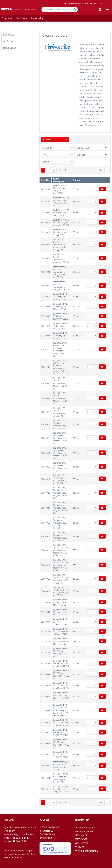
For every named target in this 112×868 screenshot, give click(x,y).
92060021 (45, 438)
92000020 (45, 565)
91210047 (45, 732)
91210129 (45, 641)
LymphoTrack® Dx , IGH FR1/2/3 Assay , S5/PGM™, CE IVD (61, 723)
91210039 (45, 744)
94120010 (45, 232)
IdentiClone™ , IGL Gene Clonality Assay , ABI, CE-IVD (61, 789)
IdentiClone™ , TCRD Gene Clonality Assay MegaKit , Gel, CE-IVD (61, 453)
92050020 (45, 508)
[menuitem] (85, 2)
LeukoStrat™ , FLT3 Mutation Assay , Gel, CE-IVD (61, 232)
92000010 (45, 591)
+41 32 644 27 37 (17, 841)
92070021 (45, 412)
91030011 (45, 789)
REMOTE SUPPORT (84, 831)
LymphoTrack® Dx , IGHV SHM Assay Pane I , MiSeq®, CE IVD (61, 697)
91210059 (45, 710)
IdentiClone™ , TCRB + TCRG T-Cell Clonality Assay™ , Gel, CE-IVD (61, 591)
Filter (47, 140)
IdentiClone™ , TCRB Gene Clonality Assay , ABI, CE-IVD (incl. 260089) (60, 523)
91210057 (45, 723)
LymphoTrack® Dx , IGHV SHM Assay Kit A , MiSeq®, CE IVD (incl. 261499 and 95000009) (61, 710)
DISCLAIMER (81, 835)
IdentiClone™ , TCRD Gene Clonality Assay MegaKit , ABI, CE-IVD (61, 438)
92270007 (45, 316)
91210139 (45, 632)
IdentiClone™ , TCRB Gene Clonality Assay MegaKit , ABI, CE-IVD (61, 493)
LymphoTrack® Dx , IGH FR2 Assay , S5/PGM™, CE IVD (61, 755)
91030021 (45, 766)
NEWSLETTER (81, 843)
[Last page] (54, 170)
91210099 (45, 675)
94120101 (45, 202)
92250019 (45, 326)
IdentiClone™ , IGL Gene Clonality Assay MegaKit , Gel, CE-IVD (61, 778)
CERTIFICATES (82, 839)
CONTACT (103, 3)
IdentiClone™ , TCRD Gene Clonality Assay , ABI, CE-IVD (60, 467)
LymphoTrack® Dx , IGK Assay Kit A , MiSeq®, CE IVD (61, 612)
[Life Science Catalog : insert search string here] (60, 10)
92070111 (45, 349)
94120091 (45, 213)
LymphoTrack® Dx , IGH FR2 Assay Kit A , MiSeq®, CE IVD (61, 686)
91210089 (45, 686)
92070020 (45, 424)
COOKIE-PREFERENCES (86, 851)
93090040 (45, 245)
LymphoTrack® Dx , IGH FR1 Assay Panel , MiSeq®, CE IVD (61, 744)
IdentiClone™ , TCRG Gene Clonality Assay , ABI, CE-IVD (60, 412)
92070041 (45, 383)
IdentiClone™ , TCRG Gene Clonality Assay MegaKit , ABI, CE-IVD (61, 383)
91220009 (45, 612)
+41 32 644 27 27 (20, 838)
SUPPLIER (81, 155)
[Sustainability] (37, 18)
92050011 (45, 523)
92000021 (45, 550)
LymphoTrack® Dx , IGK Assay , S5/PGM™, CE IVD (61, 622)
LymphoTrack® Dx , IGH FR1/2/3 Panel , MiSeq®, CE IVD (61, 632)
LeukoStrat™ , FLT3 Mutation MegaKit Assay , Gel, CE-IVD (61, 222)
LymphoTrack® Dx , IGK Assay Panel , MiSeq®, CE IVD (61, 602)
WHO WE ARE (90, 3)
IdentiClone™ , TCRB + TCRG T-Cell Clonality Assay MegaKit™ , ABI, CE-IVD (61, 550)
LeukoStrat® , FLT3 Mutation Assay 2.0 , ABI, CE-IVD (61, 213)
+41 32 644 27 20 (13, 858)
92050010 (45, 536)
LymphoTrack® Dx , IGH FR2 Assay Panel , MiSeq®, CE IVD (61, 675)
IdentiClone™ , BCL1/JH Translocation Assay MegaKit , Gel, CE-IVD (60, 272)
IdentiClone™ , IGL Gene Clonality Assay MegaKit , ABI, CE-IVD (61, 766)
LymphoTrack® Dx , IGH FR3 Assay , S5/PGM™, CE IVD (61, 732)
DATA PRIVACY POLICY (86, 827)
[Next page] (48, 170)
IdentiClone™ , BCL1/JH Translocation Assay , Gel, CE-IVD (61, 286)
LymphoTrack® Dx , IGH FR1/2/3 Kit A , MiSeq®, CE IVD (61, 641)
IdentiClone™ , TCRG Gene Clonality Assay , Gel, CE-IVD (60, 424)
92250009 (45, 336)
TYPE (45, 155)
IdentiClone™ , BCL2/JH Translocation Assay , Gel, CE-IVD (61, 258)
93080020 (45, 272)
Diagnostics (8, 35)
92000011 (45, 579)
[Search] (75, 10)
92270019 (45, 297)
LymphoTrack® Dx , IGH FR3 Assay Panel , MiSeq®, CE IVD (61, 652)
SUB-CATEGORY (84, 148)
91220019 (45, 602)
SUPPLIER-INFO (76, 3)
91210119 (45, 652)
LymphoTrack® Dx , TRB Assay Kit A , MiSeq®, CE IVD (61, 336)
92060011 (45, 467)
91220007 (45, 622)
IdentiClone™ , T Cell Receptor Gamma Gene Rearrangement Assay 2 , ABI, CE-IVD (60, 349)
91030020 (45, 778)
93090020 (45, 258)
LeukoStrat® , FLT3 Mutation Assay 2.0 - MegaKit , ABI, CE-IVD (61, 202)
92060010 (45, 479)
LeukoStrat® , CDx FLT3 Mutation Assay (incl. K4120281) (61, 189)
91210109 (45, 663)
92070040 (45, 398)
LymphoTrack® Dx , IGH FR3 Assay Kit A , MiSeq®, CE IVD (61, 663)
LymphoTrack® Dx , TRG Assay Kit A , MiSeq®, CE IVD (61, 297)
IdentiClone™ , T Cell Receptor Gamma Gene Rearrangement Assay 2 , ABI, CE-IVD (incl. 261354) (61, 367)
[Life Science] (21, 18)
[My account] (100, 10)
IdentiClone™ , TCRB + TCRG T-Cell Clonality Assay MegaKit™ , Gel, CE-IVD (61, 565)
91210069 (45, 697)
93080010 (45, 286)
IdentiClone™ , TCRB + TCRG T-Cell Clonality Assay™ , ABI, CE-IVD (61, 579)
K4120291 (45, 189)
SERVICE (63, 3)
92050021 (45, 493)
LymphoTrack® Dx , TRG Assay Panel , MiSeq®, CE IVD (61, 306)
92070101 (45, 367)
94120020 (45, 222)
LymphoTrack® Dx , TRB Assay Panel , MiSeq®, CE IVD (61, 326)
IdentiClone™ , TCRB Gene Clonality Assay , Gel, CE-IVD (60, 536)
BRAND (46, 162)
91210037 (45, 755)
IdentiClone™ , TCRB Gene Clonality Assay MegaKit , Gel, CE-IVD (61, 508)
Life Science (9, 41)
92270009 (45, 306)
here (32, 834)
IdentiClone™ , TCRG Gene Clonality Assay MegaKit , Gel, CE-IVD (61, 398)
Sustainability (9, 48)
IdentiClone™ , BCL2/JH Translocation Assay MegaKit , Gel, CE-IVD (60, 245)
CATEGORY (47, 148)
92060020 (45, 453)
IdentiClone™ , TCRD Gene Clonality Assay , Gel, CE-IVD (60, 479)
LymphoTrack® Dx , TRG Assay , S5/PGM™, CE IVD (61, 316)
